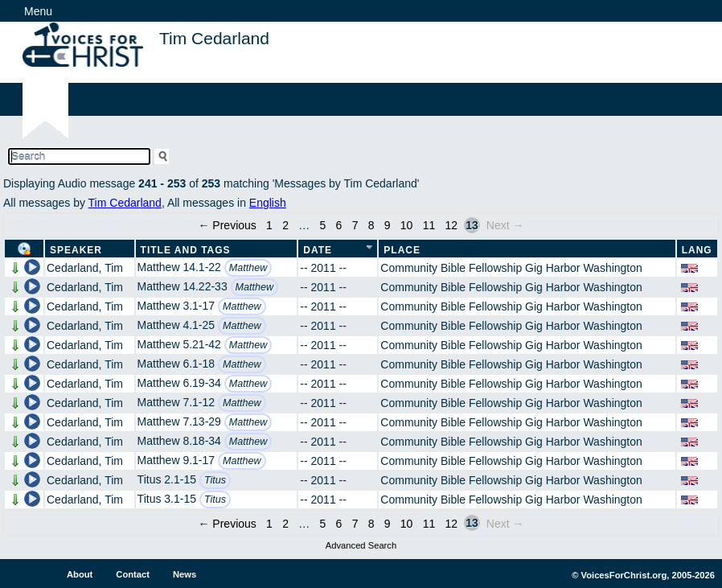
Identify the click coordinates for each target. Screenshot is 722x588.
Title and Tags (186, 250)
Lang (697, 250)
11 (429, 225)
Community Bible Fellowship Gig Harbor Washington (511, 268)
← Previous (227, 225)
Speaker (76, 250)
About (80, 574)
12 (452, 225)
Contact (133, 574)
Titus (215, 480)
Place (402, 250)
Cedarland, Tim (85, 268)
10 (407, 225)
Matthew (248, 268)
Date (318, 250)
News (185, 574)
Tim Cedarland (125, 203)
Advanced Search (361, 545)
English (268, 203)
